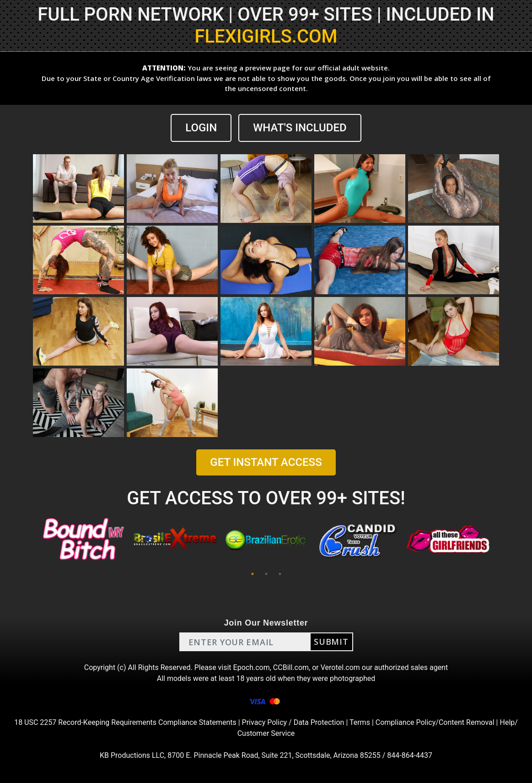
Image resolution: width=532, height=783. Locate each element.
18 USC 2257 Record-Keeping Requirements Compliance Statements (125, 722)
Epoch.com (252, 667)
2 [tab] (266, 574)
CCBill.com (291, 667)
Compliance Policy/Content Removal (435, 722)
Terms (360, 722)
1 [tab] (253, 574)
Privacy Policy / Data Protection (293, 722)
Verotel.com (340, 667)
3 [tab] (280, 574)
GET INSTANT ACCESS (266, 462)
